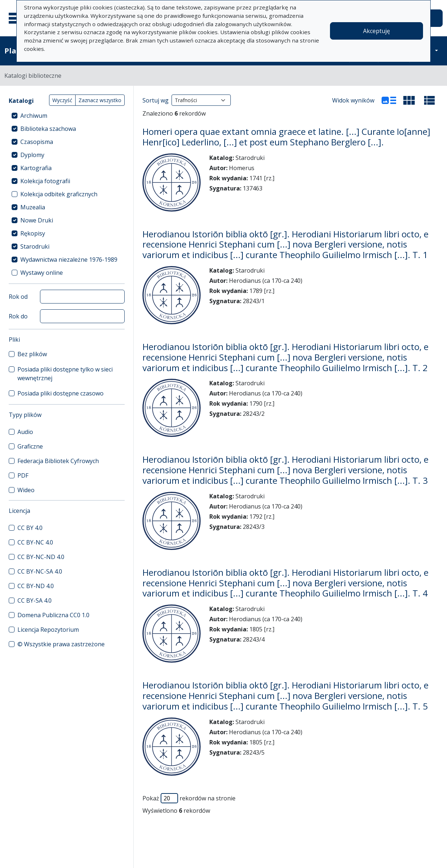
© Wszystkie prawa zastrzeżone (61, 644)
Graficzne (30, 446)
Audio (25, 432)
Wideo (26, 490)
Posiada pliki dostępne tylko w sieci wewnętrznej (65, 374)
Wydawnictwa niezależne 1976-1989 (69, 260)
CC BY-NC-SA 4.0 (40, 571)
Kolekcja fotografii (45, 181)
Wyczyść (62, 100)
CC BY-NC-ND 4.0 (41, 557)
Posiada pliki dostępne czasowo (61, 393)
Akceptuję (376, 31)
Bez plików (32, 354)
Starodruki (35, 246)
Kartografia (36, 168)
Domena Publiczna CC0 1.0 (53, 615)
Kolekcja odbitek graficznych (59, 194)
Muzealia (33, 207)
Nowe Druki (37, 220)
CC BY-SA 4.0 (35, 600)
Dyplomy (32, 155)
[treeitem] (67, 116)
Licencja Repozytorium (48, 630)
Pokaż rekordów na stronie (189, 798)
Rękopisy (33, 233)
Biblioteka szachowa (48, 129)
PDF (23, 475)
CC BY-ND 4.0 (36, 586)
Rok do (18, 316)
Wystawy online (42, 273)
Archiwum (34, 116)
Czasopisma (37, 142)
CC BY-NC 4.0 (35, 542)
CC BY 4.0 (30, 528)
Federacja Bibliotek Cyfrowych (58, 461)
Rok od (18, 297)
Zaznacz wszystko (100, 100)
